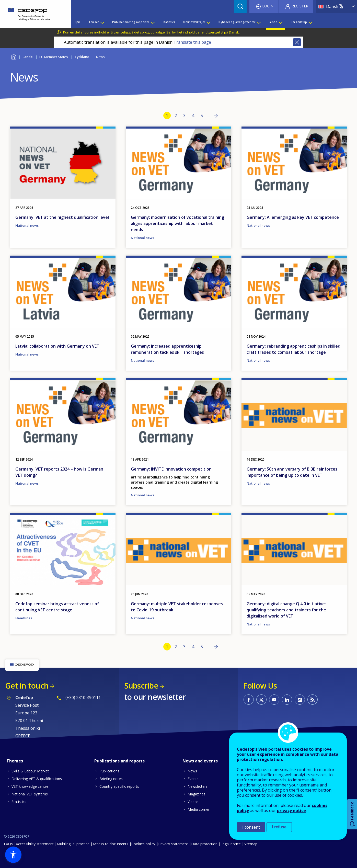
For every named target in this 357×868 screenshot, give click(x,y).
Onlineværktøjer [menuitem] (194, 22)
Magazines (197, 794)
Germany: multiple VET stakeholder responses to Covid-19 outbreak (177, 607)
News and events (200, 761)
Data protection (204, 844)
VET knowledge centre (30, 786)
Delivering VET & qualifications (37, 779)
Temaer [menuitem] (94, 22)
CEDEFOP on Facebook (249, 700)
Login (268, 6)
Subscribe (141, 686)
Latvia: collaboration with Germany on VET (57, 346)
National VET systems (30, 794)
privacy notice (291, 810)
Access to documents (110, 844)
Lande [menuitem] (273, 22)
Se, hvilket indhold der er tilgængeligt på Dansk (203, 32)
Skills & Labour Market (30, 771)
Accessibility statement (35, 844)
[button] (13, 855)
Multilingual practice (73, 844)
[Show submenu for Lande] (280, 22)
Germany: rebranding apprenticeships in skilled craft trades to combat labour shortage (293, 349)
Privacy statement (173, 844)
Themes (15, 761)
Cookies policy (143, 844)
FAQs (8, 844)
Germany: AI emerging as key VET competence (293, 217)
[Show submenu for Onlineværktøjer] (208, 22)
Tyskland (82, 57)
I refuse (279, 827)
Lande (28, 57)
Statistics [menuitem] (169, 22)
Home (13, 56)
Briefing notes (111, 779)
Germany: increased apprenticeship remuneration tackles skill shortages (167, 349)
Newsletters (198, 786)
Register (300, 6)
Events (193, 779)
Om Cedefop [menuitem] (299, 22)
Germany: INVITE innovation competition (171, 469)
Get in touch (27, 686)
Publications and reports (119, 761)
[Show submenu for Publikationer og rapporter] (153, 22)
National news (27, 225)
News (192, 771)
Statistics (19, 802)
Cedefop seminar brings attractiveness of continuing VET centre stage (57, 607)
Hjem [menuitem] (77, 22)
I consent (251, 827)
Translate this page (192, 42)
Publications (109, 771)
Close (297, 42)
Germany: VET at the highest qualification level (62, 217)
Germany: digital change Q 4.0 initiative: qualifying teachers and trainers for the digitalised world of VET (286, 610)
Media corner (199, 809)
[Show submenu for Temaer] (102, 22)
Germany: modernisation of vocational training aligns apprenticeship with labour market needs (177, 223)
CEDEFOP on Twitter (261, 700)
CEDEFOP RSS (313, 700)
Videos (193, 802)
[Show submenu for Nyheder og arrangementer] (259, 22)
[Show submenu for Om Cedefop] (310, 22)
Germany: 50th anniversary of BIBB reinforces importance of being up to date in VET (292, 472)
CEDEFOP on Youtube (274, 700)
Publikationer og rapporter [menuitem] (131, 22)
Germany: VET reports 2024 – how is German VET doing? (59, 472)
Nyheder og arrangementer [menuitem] (237, 22)
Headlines (24, 618)
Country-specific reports (119, 786)
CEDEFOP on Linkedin (287, 700)
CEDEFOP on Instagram (300, 700)
